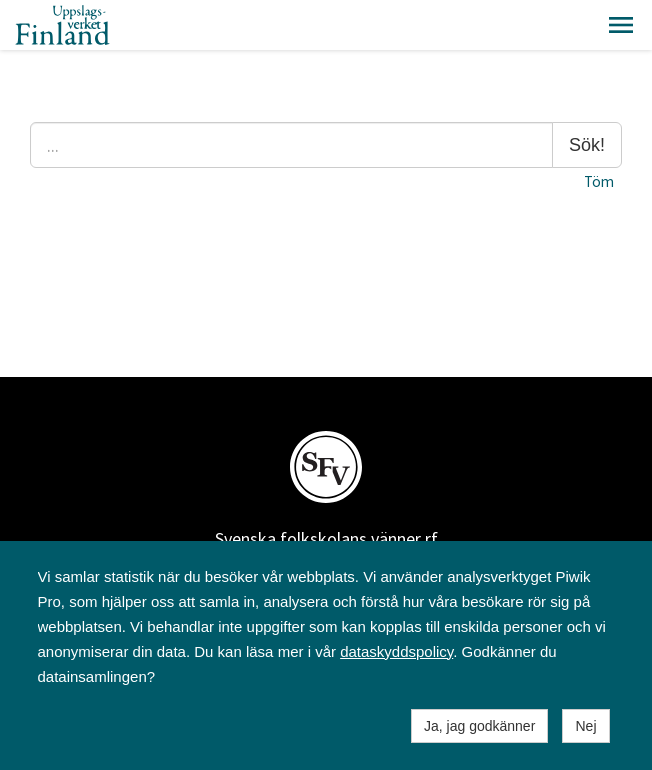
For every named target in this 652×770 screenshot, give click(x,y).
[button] (621, 25)
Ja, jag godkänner (479, 726)
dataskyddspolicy (396, 651)
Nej (585, 726)
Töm (599, 181)
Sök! (587, 145)
